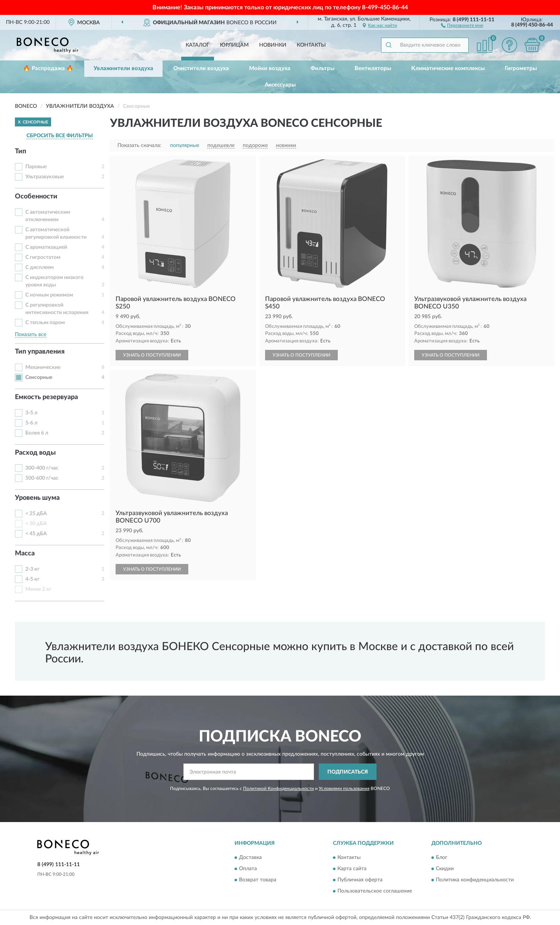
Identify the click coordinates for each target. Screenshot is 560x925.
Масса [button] (25, 554)
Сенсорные (39, 377)
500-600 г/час (42, 478)
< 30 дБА (36, 524)
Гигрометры (521, 68)
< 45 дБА (36, 534)
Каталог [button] (198, 45)
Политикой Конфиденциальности (279, 788)
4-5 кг (32, 579)
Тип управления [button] (40, 352)
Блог (442, 857)
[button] (462, 25)
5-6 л (31, 423)
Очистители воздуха (201, 68)
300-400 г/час (42, 468)
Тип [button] (21, 151)
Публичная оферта (360, 880)
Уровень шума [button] (37, 498)
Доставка (250, 857)
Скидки (445, 869)
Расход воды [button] (35, 453)
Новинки (273, 45)
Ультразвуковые (45, 177)
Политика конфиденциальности (475, 880)
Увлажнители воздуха (123, 68)
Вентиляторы (373, 68)
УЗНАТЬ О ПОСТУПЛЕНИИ (152, 355)
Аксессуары (280, 85)
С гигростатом (43, 257)
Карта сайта (352, 869)
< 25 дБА (36, 514)
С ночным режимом (49, 295)
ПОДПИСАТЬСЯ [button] (348, 772)
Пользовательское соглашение (375, 891)
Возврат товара (258, 880)
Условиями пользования (344, 788)
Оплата (248, 869)
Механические (43, 367)
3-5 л (31, 413)
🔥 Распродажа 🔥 (48, 68)
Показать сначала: (139, 145)
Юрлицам (234, 45)
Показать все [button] (31, 335)
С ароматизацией (46, 247)
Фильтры (323, 68)
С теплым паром (45, 323)
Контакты (311, 45)
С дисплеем (40, 267)
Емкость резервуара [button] (46, 397)
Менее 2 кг (38, 589)
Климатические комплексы (448, 68)
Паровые (36, 167)
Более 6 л (37, 433)
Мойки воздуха (270, 68)
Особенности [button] (36, 197)
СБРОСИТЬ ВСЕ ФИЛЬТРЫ (60, 136)
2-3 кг (32, 569)
